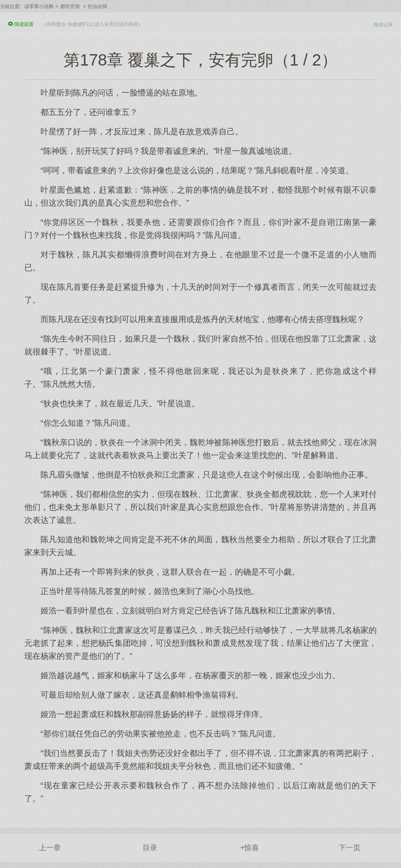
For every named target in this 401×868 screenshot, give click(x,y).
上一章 (50, 848)
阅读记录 (383, 25)
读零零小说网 (39, 6)
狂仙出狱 (98, 6)
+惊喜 (250, 848)
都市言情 (70, 6)
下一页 (350, 848)
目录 (150, 848)
